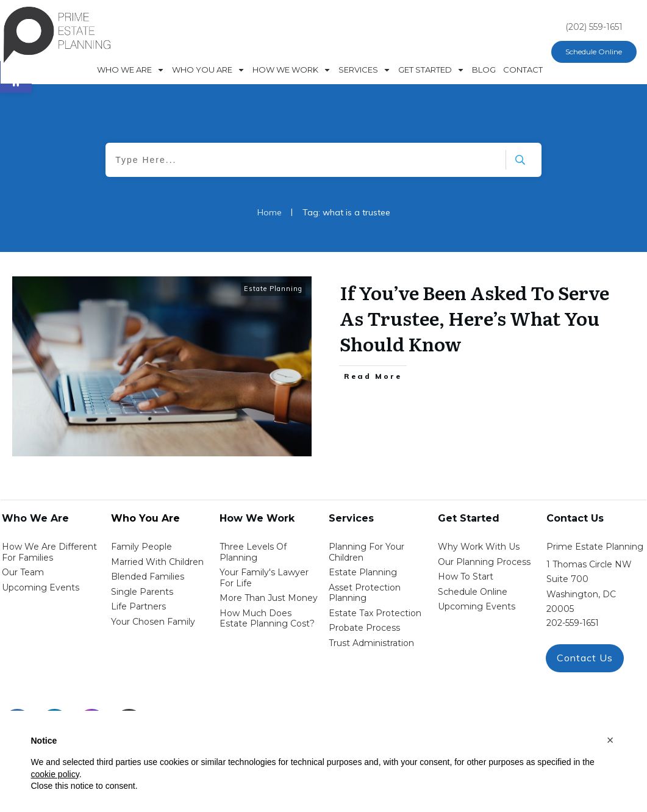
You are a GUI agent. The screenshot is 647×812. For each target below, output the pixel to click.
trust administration (371, 643)
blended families (148, 577)
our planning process (484, 562)
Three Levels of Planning (253, 552)
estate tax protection (375, 613)
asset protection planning (365, 593)
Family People (141, 547)
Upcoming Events (41, 587)
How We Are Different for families (49, 552)
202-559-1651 (573, 623)
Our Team (23, 572)
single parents (142, 592)
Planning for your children (366, 552)
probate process (364, 628)
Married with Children (157, 562)
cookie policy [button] (55, 774)
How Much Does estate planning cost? (267, 619)
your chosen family (153, 622)
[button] (610, 740)
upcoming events (477, 606)
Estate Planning (273, 289)
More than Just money (269, 598)
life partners (138, 606)
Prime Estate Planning (595, 547)
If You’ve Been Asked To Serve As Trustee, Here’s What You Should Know (474, 318)
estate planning (363, 572)
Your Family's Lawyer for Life (264, 578)
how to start (466, 577)
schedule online (473, 592)
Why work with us (479, 547)
